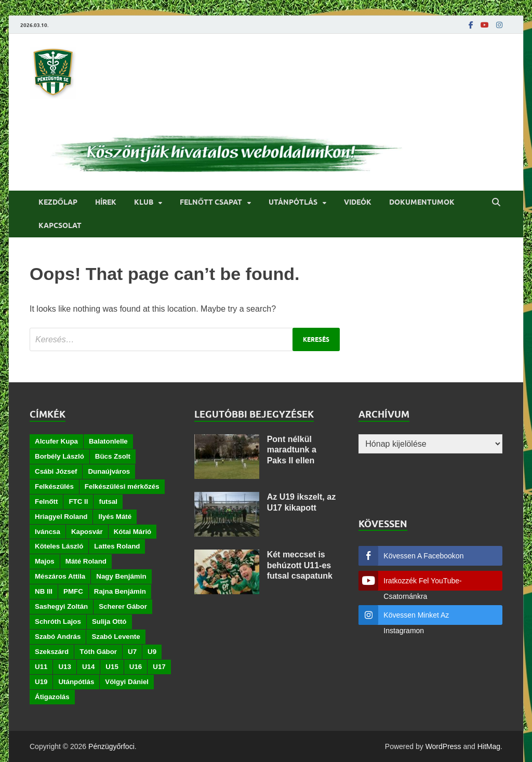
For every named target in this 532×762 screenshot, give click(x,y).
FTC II (78, 502)
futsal (108, 502)
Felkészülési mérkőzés (122, 486)
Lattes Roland (117, 546)
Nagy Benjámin (121, 576)
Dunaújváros (109, 471)
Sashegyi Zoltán (61, 606)
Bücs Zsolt (113, 456)
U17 (159, 667)
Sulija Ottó (109, 621)
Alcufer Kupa (56, 441)
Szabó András (58, 637)
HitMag (489, 746)
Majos (45, 561)
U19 (41, 682)
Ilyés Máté (115, 517)
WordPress (443, 746)
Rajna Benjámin (120, 591)
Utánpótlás (293, 202)
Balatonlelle (108, 441)
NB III (44, 591)
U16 (136, 667)
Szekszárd (52, 652)
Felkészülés (54, 486)
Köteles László (59, 546)
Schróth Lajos (58, 621)
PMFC (73, 591)
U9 (152, 652)
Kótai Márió (133, 532)
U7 (132, 652)
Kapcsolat (60, 225)
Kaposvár (87, 532)
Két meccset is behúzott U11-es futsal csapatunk (300, 565)
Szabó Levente (116, 637)
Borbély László (59, 456)
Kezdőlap (58, 202)
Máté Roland (86, 561)
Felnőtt (46, 502)
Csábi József (56, 471)
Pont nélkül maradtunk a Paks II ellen (292, 450)
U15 (112, 667)
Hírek (106, 202)
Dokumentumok (422, 202)
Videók (358, 202)
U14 (88, 667)
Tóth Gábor (98, 652)
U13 (64, 667)
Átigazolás (52, 697)
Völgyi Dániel (127, 682)
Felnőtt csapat (211, 202)
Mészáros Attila (60, 576)
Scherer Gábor (123, 606)
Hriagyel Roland (61, 517)
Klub (144, 202)
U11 (41, 667)
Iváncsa (48, 532)
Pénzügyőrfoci (111, 746)
